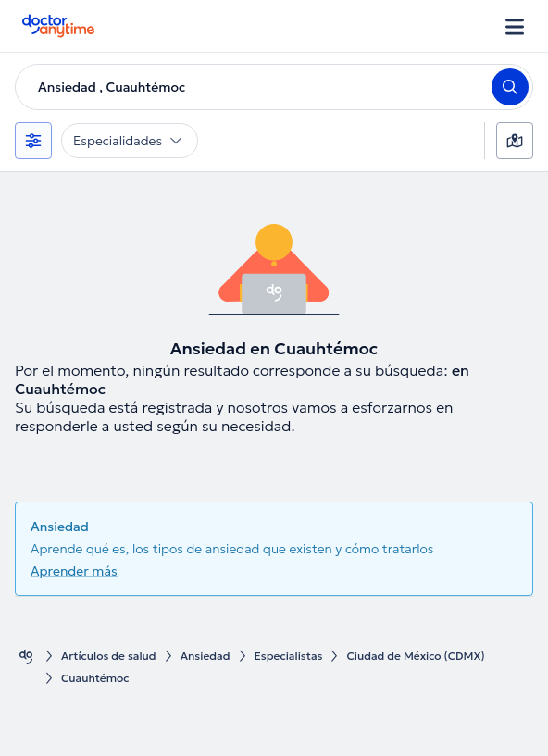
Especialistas (289, 656)
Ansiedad (205, 656)
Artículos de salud (109, 656)
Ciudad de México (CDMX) (415, 656)
